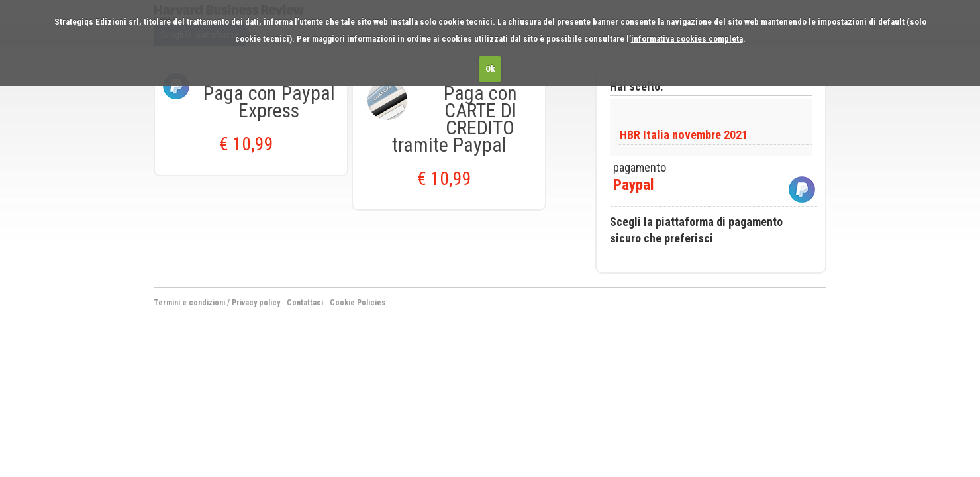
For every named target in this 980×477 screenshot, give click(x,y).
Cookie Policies (358, 303)
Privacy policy (256, 303)
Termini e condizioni (189, 303)
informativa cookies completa (687, 39)
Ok (490, 69)
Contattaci (305, 303)
